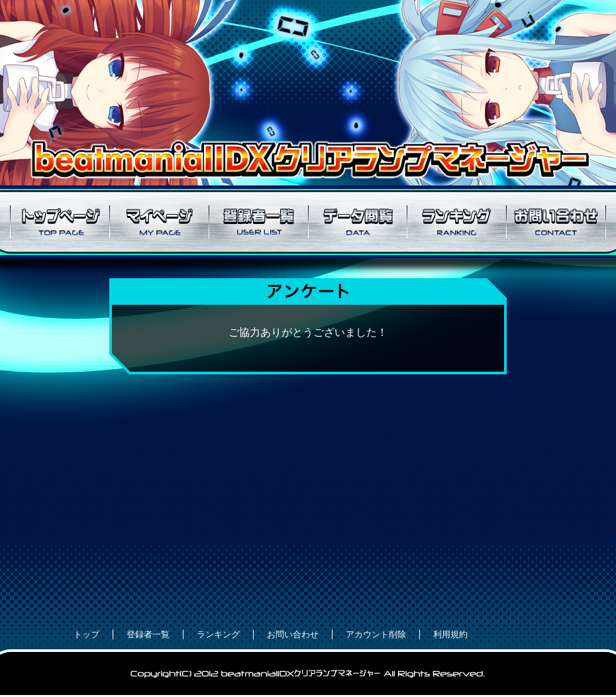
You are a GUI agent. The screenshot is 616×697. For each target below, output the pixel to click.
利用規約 (450, 634)
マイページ (159, 222)
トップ (86, 634)
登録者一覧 (258, 222)
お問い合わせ (556, 222)
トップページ (60, 222)
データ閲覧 (358, 222)
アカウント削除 (376, 634)
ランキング (457, 222)
